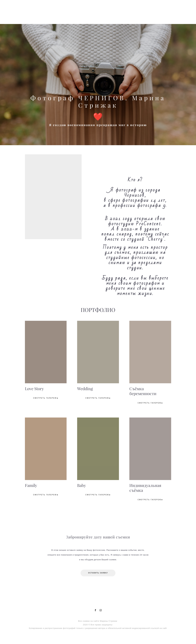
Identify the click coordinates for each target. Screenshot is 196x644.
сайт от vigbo (98, 637)
